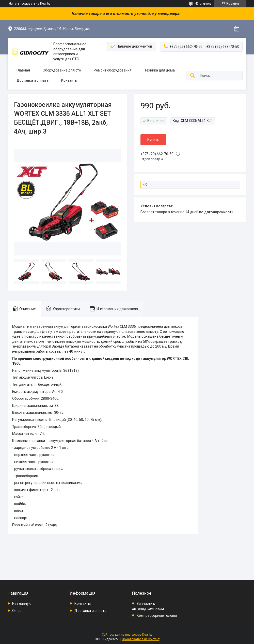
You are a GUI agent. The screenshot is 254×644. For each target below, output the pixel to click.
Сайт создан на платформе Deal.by (127, 635)
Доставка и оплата (33, 80)
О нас (17, 611)
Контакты (69, 80)
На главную (22, 604)
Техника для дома (160, 70)
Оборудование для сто (62, 70)
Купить (153, 140)
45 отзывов (203, 4)
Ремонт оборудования (113, 70)
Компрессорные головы (157, 616)
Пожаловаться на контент (141, 639)
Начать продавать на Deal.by (30, 4)
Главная (23, 70)
